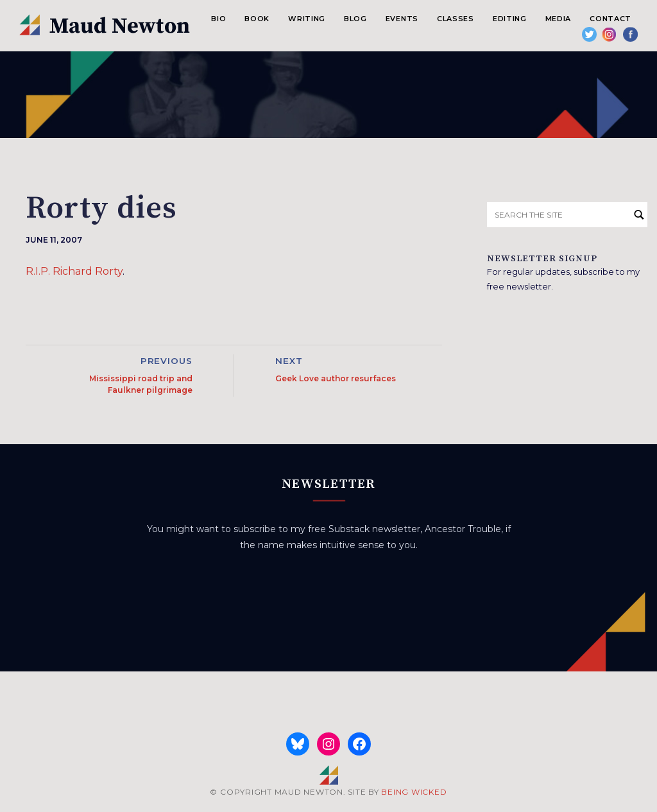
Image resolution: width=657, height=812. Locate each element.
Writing (307, 19)
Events (402, 19)
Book (257, 19)
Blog (355, 19)
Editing (510, 19)
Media (558, 19)
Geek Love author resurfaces (336, 378)
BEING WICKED (414, 792)
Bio (218, 19)
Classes (456, 19)
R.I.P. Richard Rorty (74, 271)
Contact (610, 19)
